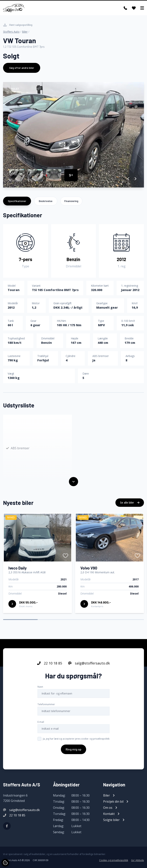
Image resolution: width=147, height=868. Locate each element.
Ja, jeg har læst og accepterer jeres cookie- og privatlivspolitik (76, 740)
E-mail (41, 723)
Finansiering (71, 201)
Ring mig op (73, 751)
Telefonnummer (46, 706)
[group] (73, 135)
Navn (40, 688)
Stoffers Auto (11, 32)
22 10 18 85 (50, 665)
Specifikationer (17, 201)
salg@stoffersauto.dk (89, 665)
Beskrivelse (46, 201)
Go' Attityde (138, 860)
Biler (25, 32)
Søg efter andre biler (22, 68)
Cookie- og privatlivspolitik (114, 860)
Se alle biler (130, 504)
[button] (129, 179)
